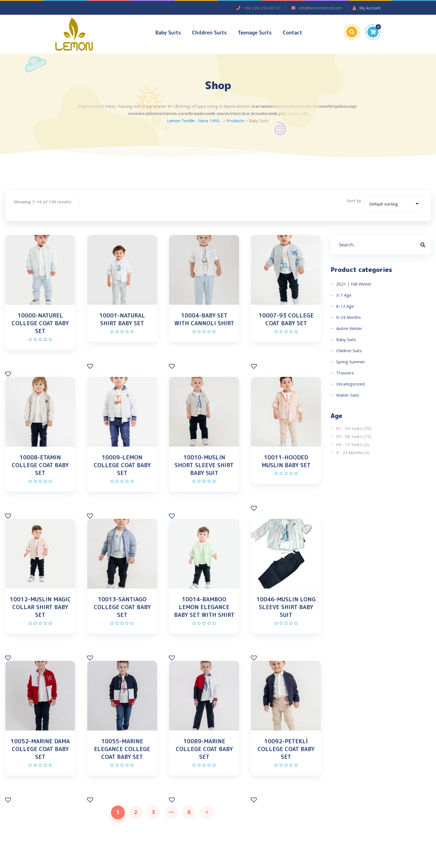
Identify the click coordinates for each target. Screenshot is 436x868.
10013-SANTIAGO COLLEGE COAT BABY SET (122, 615)
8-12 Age (345, 307)
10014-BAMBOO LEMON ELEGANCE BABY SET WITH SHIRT (204, 615)
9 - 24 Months (350, 453)
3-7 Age (344, 296)
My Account (370, 8)
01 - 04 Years (349, 429)
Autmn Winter (349, 329)
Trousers (345, 373)
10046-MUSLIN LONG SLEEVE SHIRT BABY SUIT (286, 615)
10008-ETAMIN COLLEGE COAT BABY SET (40, 469)
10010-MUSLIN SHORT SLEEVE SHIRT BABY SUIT (204, 469)
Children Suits (210, 33)
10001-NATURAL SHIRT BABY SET (122, 320)
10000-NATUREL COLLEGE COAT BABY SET (40, 324)
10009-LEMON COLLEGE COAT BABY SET (122, 469)
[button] (9, 377)
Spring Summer (351, 362)
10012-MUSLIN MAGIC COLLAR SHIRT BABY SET (40, 615)
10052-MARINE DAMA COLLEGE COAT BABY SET (40, 761)
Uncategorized (350, 384)
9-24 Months (349, 318)
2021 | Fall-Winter (354, 284)
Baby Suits (168, 33)
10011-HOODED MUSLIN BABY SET (286, 466)
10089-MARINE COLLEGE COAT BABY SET (204, 761)
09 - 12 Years (349, 445)
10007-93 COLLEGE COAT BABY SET (286, 320)
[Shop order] (393, 204)
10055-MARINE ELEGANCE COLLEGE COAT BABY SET (122, 761)
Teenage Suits (255, 33)
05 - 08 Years (349, 437)
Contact (293, 33)
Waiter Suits (348, 396)
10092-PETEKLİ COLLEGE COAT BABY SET (286, 761)
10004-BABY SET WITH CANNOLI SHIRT (204, 320)
